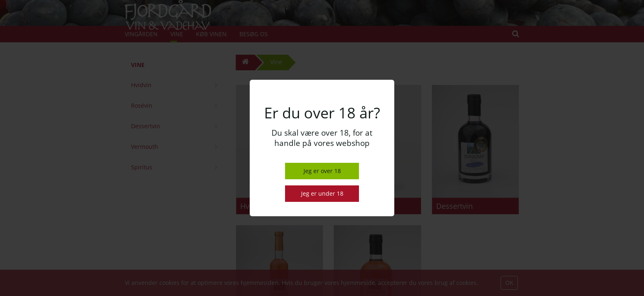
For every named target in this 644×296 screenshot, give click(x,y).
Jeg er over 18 (322, 171)
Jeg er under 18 (322, 193)
